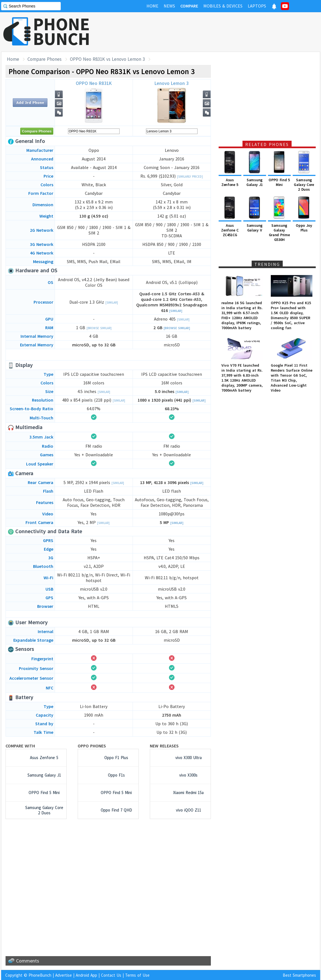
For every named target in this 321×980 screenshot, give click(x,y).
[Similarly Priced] (190, 177)
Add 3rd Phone (30, 102)
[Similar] (112, 303)
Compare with (20, 746)
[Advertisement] (219, 32)
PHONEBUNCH (62, 31)
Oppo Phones (92, 746)
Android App (86, 975)
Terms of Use (137, 975)
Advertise (64, 975)
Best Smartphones (299, 975)
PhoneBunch (40, 975)
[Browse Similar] (99, 328)
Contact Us (111, 975)
